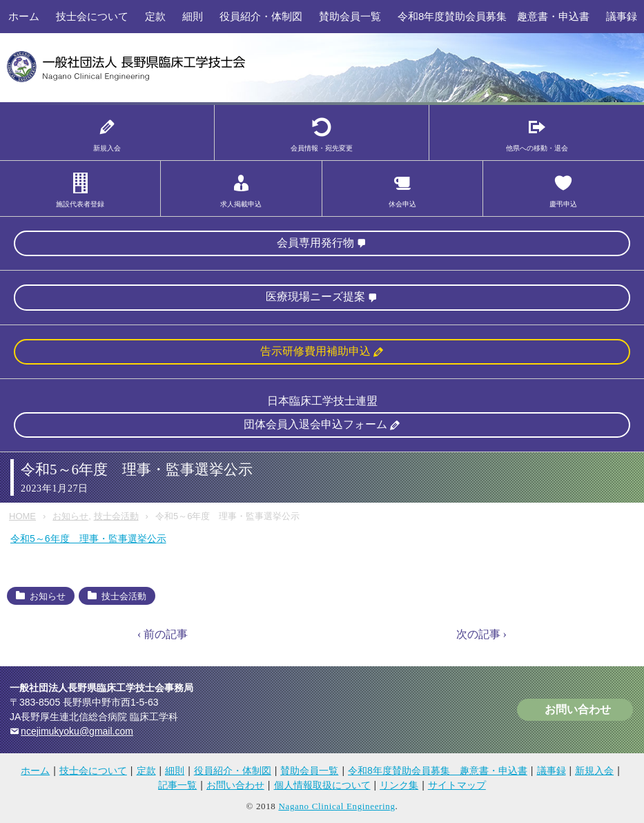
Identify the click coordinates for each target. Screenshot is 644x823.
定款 (155, 16)
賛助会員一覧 (350, 16)
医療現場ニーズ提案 (315, 297)
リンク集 (399, 785)
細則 (193, 16)
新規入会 (594, 771)
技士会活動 (116, 516)
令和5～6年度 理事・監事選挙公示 (88, 539)
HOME (22, 516)
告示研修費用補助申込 (315, 351)
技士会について (92, 16)
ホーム (24, 16)
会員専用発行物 (315, 243)
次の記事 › (481, 634)
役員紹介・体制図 (261, 16)
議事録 (552, 771)
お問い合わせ (578, 709)
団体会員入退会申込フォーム (315, 424)
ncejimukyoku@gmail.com (77, 731)
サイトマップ (457, 785)
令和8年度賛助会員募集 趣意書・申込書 (494, 16)
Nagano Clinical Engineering (336, 806)
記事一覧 (177, 785)
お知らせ (70, 516)
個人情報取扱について (322, 785)
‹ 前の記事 (163, 634)
